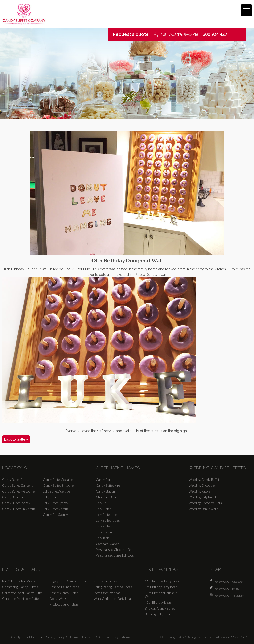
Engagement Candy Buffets (68, 581)
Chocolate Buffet (107, 497)
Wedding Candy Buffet (204, 480)
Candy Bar (103, 480)
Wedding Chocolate (202, 485)
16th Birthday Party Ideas (162, 581)
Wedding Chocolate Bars (205, 503)
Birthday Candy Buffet (160, 608)
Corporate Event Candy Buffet (22, 593)
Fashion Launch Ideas (64, 587)
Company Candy (107, 544)
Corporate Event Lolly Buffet (21, 599)
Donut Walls (58, 599)
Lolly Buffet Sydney (55, 503)
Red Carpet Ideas (105, 581)
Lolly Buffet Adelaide (56, 491)
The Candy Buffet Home (22, 637)
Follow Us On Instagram (229, 595)
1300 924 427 (214, 34)
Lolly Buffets (104, 526)
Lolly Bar (102, 503)
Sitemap (127, 637)
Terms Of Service (82, 637)
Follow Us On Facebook (229, 581)
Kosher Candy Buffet (64, 593)
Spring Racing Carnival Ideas (113, 587)
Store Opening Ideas (107, 593)
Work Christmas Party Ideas (113, 599)
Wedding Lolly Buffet (202, 497)
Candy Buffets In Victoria (19, 509)
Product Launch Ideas (64, 604)
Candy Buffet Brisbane (58, 485)
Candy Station (105, 491)
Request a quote (131, 34)
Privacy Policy (55, 637)
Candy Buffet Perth (15, 497)
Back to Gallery (16, 439)
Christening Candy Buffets (20, 587)
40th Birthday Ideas (158, 602)
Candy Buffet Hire (108, 485)
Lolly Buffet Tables (108, 520)
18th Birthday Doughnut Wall (161, 595)
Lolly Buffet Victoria (56, 509)
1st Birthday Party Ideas (161, 587)
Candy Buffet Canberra (18, 485)
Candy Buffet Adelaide (58, 480)
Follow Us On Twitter (228, 588)
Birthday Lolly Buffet (158, 614)
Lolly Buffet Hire (106, 515)
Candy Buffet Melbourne (18, 491)
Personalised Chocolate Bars (115, 550)
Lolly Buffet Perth (54, 497)
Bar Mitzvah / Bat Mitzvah (20, 581)
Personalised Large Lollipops (115, 555)
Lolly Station (104, 532)
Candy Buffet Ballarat (17, 480)
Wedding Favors (200, 491)
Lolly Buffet (103, 509)
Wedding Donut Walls (204, 509)
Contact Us (108, 637)
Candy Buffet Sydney (16, 503)
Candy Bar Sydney (55, 515)
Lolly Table (103, 538)
